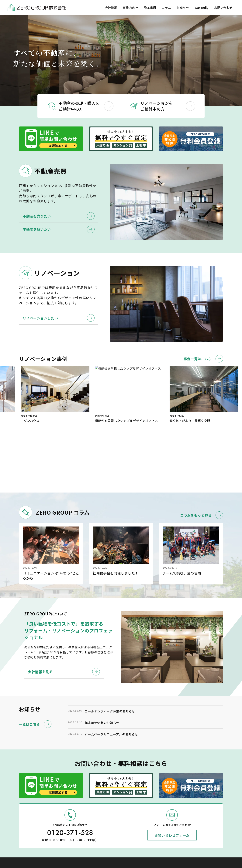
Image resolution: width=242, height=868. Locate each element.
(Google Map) (22, 836)
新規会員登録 (220, 852)
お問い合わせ (223, 8)
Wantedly (201, 8)
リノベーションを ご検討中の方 (168, 106)
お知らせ (181, 8)
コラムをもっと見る (202, 462)
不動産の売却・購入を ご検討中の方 (86, 106)
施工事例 (148, 8)
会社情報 (108, 8)
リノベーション (191, 839)
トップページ (190, 819)
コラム (165, 8)
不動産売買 (188, 833)
